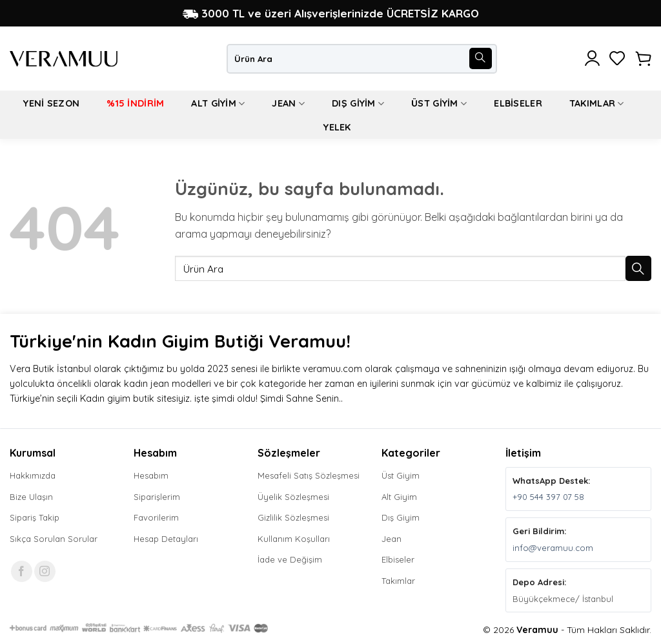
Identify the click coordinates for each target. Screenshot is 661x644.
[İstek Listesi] (617, 59)
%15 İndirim (135, 103)
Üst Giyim (439, 104)
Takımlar (597, 104)
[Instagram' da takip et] (45, 571)
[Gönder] (480, 59)
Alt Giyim (218, 104)
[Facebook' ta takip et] (22, 571)
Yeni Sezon (51, 103)
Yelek (337, 127)
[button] (592, 59)
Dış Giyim (358, 104)
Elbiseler (518, 103)
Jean (288, 104)
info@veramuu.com (553, 548)
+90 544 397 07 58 (548, 497)
